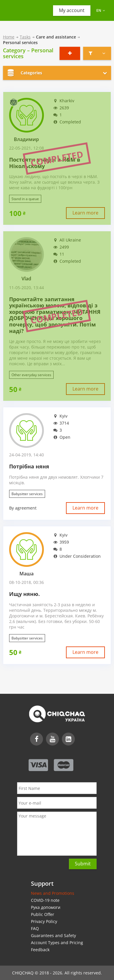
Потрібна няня (29, 467)
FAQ (35, 928)
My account (72, 10)
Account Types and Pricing (57, 943)
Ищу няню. (24, 594)
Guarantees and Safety (53, 935)
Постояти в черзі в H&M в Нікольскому (45, 163)
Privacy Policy (44, 921)
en (101, 10)
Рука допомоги (46, 907)
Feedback (40, 950)
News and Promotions (53, 893)
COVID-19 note (45, 900)
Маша (27, 574)
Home (9, 37)
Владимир (26, 139)
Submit (83, 864)
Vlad (26, 279)
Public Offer (43, 914)
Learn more (85, 213)
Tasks (25, 37)
